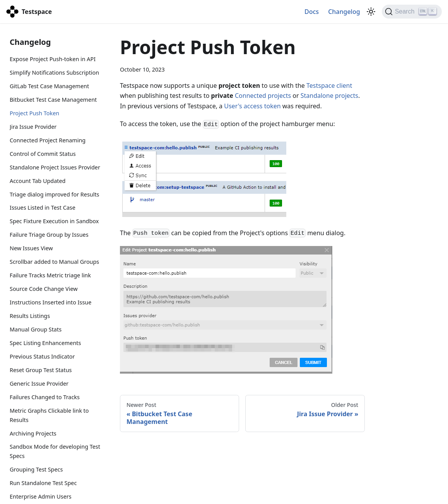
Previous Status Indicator (42, 356)
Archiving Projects (33, 433)
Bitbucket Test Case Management (53, 100)
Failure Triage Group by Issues (49, 235)
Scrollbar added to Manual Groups (54, 262)
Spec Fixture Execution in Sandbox (54, 221)
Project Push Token (34, 113)
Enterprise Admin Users (41, 496)
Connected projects (263, 96)
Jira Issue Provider (33, 127)
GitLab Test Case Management (49, 86)
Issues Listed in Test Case (43, 208)
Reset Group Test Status (41, 370)
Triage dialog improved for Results (54, 194)
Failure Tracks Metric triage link (50, 275)
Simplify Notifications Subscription (54, 73)
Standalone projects (329, 96)
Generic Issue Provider (39, 384)
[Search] (412, 12)
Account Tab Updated (38, 181)
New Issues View (31, 248)
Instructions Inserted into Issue (50, 302)
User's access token (252, 106)
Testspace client (329, 85)
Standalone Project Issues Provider (55, 167)
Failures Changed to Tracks (45, 397)
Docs (312, 12)
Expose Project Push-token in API (53, 59)
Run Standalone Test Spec (43, 483)
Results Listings (30, 316)
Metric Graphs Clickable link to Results (49, 415)
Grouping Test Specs (36, 469)
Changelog (344, 12)
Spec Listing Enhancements (45, 343)
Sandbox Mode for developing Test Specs (55, 451)
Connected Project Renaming (48, 140)
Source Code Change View (44, 289)
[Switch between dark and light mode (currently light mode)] (371, 12)
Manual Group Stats (36, 329)
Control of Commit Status (43, 154)
